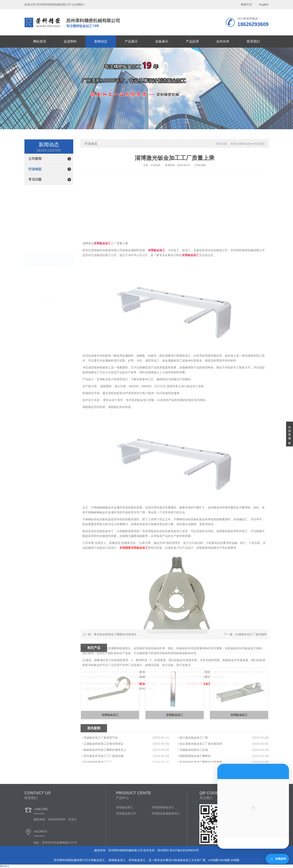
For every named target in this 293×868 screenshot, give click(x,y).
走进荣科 (70, 41)
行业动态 (35, 169)
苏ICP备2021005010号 (184, 850)
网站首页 (40, 41)
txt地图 (235, 860)
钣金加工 (100, 860)
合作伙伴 (223, 41)
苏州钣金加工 (137, 860)
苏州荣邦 (163, 850)
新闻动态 (101, 41)
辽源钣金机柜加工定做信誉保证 (104, 761)
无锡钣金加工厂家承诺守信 (101, 755)
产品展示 (131, 41)
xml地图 (213, 860)
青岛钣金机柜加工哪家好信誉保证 (115, 638)
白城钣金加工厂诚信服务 (251, 638)
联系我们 (253, 41)
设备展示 (162, 41)
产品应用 (192, 41)
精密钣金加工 (117, 860)
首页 (233, 144)
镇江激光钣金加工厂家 (194, 755)
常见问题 (35, 179)
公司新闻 (35, 159)
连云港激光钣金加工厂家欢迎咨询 (201, 761)
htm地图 (225, 860)
